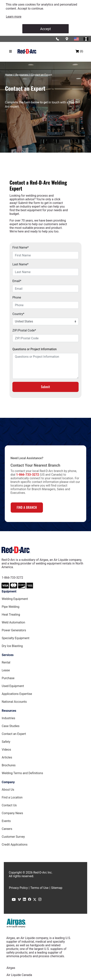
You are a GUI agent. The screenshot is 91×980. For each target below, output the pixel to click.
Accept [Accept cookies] (45, 29)
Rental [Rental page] (6, 662)
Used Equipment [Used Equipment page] (13, 686)
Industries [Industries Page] (8, 718)
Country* (18, 314)
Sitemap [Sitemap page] (57, 888)
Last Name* (20, 264)
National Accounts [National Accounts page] (14, 702)
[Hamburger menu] (10, 51)
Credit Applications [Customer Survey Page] (15, 845)
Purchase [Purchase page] (8, 678)
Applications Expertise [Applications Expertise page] (17, 694)
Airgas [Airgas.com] (11, 968)
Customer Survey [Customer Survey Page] (13, 837)
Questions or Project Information (35, 349)
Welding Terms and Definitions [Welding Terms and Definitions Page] (22, 773)
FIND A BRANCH (27, 507)
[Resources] (22, 75)
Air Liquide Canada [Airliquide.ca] (19, 975)
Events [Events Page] (6, 821)
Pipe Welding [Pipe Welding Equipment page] (10, 607)
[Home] (9, 75)
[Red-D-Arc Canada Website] (86, 39)
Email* (17, 281)
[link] (14, 17)
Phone (17, 297)
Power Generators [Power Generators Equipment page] (14, 630)
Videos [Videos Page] (6, 750)
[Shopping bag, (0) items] (79, 51)
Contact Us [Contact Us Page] (9, 805)
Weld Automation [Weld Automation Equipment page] (13, 622)
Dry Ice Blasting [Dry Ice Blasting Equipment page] (12, 646)
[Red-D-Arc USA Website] (77, 39)
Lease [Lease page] (6, 670)
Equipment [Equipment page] (9, 591)
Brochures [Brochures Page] (9, 765)
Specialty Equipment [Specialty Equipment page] (16, 638)
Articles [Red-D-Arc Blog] (7, 757)
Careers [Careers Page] (7, 829)
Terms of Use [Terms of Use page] (39, 888)
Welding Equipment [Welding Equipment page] (15, 599)
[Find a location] (67, 39)
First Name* (21, 247)
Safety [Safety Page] (6, 742)
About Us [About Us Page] (8, 790)
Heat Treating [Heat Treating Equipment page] (11, 615)
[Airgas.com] (16, 923)
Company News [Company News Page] (12, 813)
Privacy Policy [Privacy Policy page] (18, 888)
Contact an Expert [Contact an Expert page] (14, 734)
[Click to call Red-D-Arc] (58, 39)
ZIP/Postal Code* (24, 330)
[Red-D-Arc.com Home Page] (27, 51)
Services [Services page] (8, 655)
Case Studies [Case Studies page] (11, 726)
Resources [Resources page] (9, 711)
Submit (46, 387)
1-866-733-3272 (12, 578)
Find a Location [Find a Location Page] (12, 797)
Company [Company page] (8, 782)
